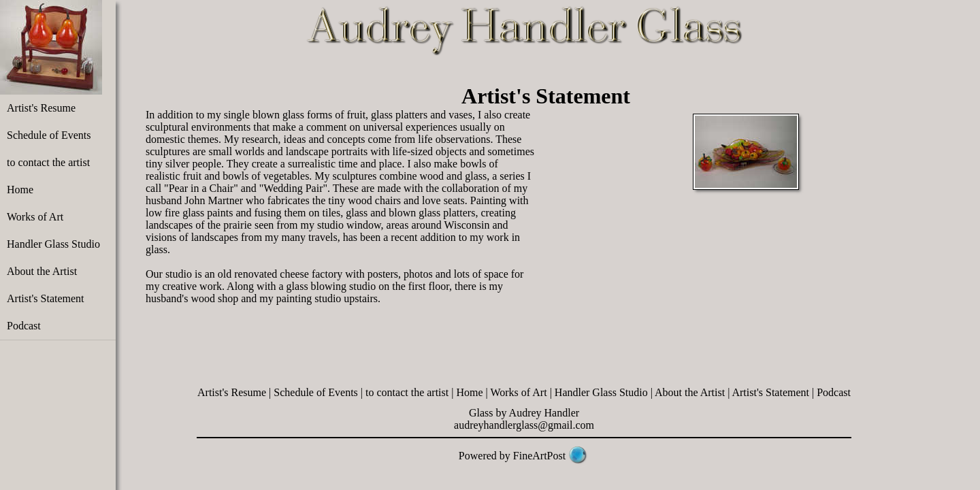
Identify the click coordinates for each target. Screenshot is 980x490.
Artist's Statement (46, 298)
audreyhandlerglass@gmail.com (524, 425)
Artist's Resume (41, 108)
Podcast (24, 326)
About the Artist (42, 271)
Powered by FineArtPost (512, 456)
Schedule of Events (49, 135)
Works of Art (35, 217)
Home (20, 190)
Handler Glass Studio (53, 244)
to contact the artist (48, 162)
